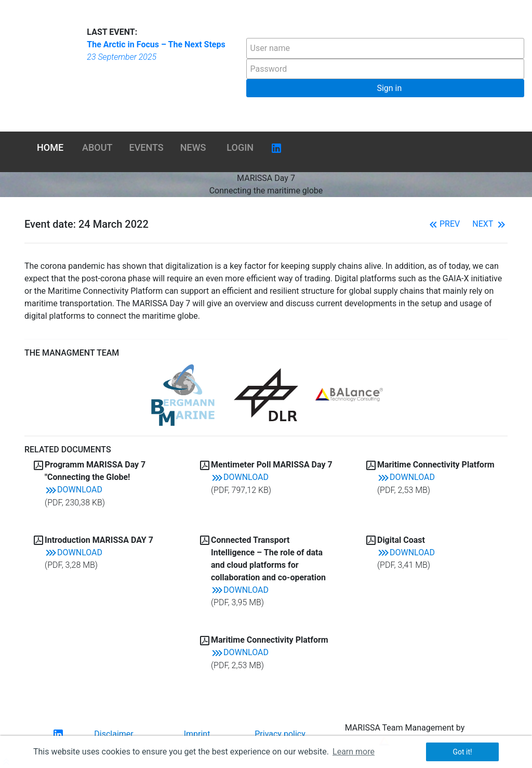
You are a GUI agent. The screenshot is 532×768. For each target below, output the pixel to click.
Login (240, 147)
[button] (385, 88)
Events (147, 147)
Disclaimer (114, 734)
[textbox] (385, 48)
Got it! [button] (462, 752)
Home (50, 147)
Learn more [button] (354, 752)
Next (490, 224)
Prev (443, 224)
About (97, 147)
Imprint (197, 734)
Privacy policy (280, 734)
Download (74, 490)
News (193, 147)
